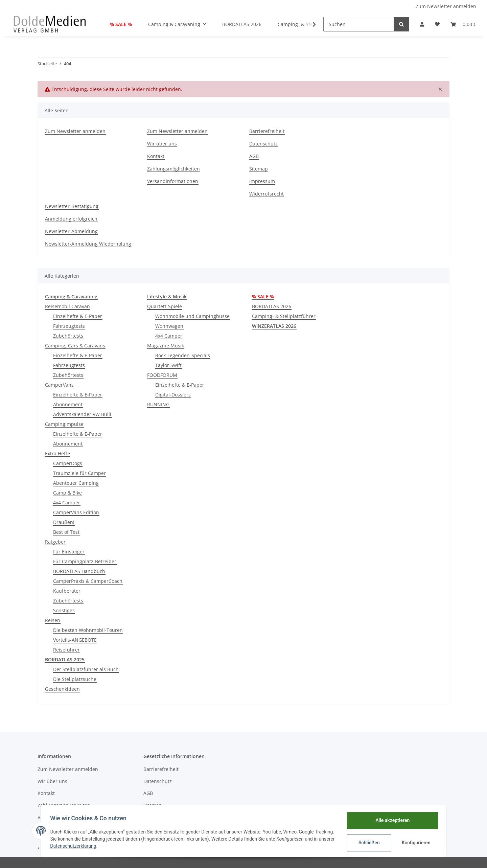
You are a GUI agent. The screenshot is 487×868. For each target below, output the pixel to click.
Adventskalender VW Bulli (82, 414)
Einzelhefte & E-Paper (78, 316)
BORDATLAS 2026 (272, 306)
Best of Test (66, 532)
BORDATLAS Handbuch (79, 571)
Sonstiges (64, 610)
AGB (254, 156)
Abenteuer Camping (76, 483)
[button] (422, 24)
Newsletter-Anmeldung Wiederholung (88, 244)
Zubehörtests (68, 336)
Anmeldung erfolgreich (71, 219)
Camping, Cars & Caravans (75, 346)
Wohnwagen (169, 326)
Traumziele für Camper (79, 473)
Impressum (262, 181)
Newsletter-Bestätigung (72, 206)
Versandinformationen (173, 181)
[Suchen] (359, 24)
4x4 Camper (67, 502)
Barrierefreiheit (267, 131)
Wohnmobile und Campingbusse (192, 316)
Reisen (53, 620)
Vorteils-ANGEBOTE (75, 640)
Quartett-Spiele (165, 306)
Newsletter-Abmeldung (71, 231)
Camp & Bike (67, 493)
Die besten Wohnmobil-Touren (88, 630)
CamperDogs (68, 463)
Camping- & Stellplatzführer (284, 316)
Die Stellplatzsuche (75, 679)
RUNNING (158, 404)
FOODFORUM (162, 375)
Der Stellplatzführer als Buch (86, 669)
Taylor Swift (168, 365)
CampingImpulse (64, 424)
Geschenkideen (62, 689)
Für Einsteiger (69, 552)
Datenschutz (263, 144)
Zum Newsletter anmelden (446, 6)
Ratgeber (55, 542)
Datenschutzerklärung (106, 846)
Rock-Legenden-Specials (183, 355)
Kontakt (156, 156)
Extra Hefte (57, 453)
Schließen (367, 843)
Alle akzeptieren (391, 820)
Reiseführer (66, 650)
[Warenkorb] (463, 24)
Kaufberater (67, 591)
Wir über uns (162, 144)
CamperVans (59, 385)
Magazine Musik (166, 346)
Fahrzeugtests (69, 326)
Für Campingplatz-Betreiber (85, 561)
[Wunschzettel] (437, 24)
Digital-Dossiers (173, 395)
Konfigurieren (415, 843)
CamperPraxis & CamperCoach (88, 581)
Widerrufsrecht (266, 194)
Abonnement (68, 404)
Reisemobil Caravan (67, 306)
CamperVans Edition (76, 512)
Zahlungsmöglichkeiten (173, 169)
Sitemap (259, 169)
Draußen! (64, 522)
